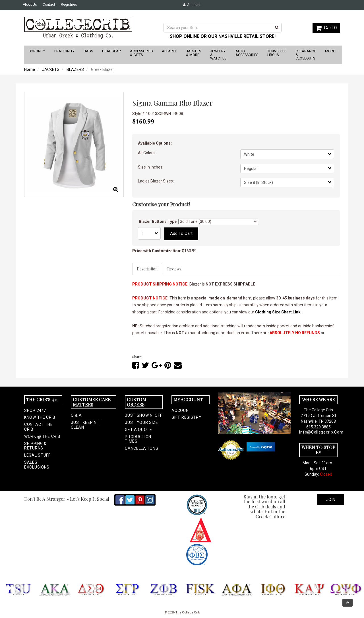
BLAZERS (75, 69)
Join (331, 500)
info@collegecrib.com (318, 432)
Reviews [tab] (174, 269)
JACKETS (51, 69)
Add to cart (181, 233)
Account (192, 5)
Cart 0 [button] (326, 28)
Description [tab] (147, 269)
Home (30, 69)
